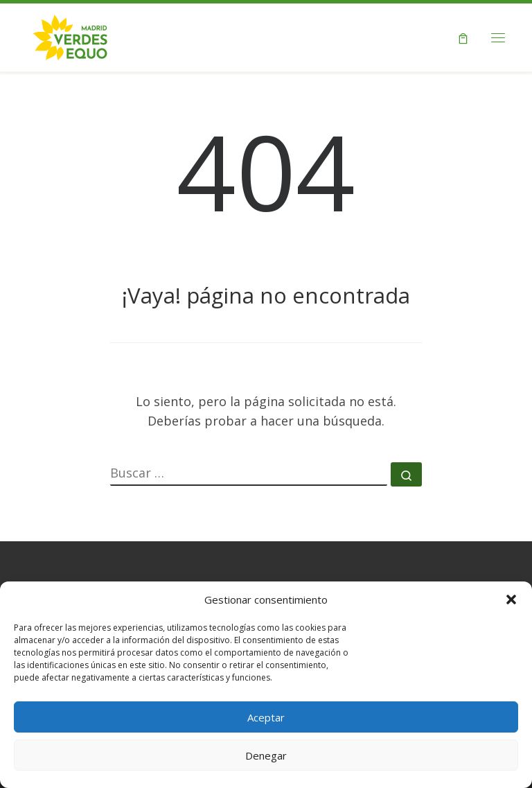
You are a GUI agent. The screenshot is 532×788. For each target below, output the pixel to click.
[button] (511, 599)
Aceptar (266, 717)
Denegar (266, 755)
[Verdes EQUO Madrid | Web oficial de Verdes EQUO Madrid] (70, 36)
